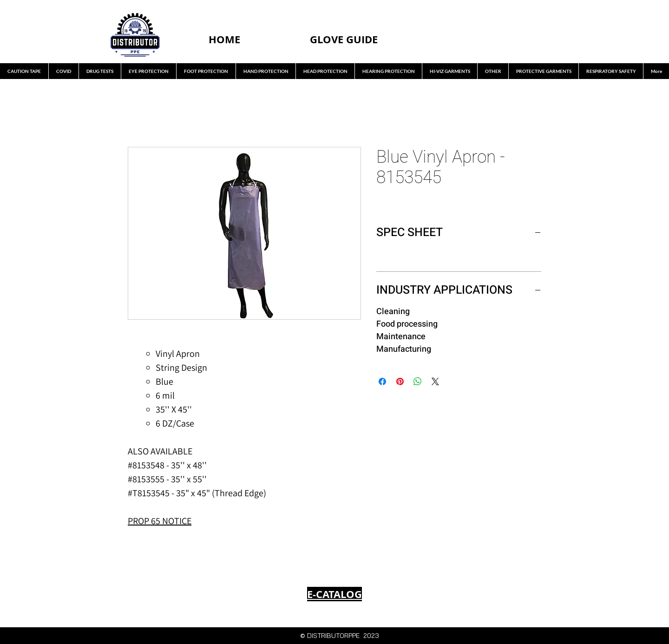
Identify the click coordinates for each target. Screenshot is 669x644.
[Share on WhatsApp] (418, 381)
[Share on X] (435, 381)
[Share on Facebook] (382, 381)
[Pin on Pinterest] (400, 381)
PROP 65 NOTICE (160, 521)
